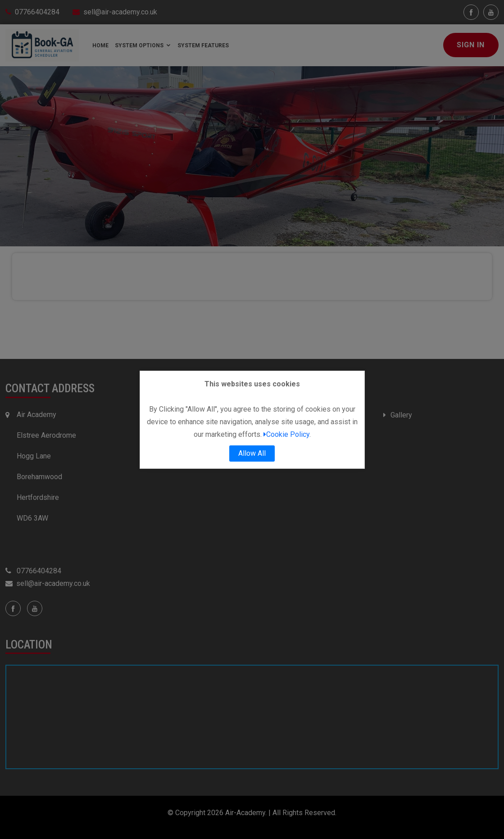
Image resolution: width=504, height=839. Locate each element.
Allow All (252, 453)
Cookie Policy (286, 434)
